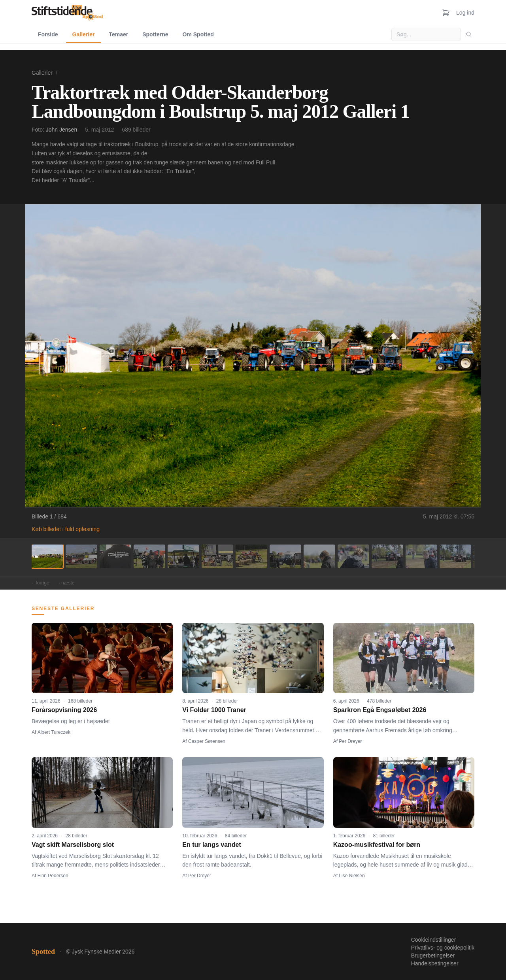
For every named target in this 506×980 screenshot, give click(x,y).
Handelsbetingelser (435, 963)
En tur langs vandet (211, 845)
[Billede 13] (455, 556)
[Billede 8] (285, 556)
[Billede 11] (387, 556)
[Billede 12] (421, 556)
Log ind (465, 13)
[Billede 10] (353, 556)
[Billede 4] (149, 556)
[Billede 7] (251, 556)
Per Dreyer (350, 741)
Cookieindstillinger (434, 940)
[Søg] (469, 34)
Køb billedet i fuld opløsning (66, 529)
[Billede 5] (183, 556)
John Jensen (61, 130)
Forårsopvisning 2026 (64, 710)
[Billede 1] (47, 556)
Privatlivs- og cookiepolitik (443, 948)
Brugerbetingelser (433, 955)
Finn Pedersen (53, 876)
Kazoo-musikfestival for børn (377, 845)
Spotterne (155, 34)
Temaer (118, 34)
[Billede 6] (217, 556)
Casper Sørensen (207, 741)
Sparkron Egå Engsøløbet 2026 (380, 710)
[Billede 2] (81, 556)
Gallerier (84, 34)
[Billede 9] (319, 556)
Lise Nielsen (352, 876)
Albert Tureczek (54, 732)
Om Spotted (198, 34)
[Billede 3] (115, 556)
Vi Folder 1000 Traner (214, 710)
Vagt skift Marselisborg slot (73, 845)
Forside (48, 34)
